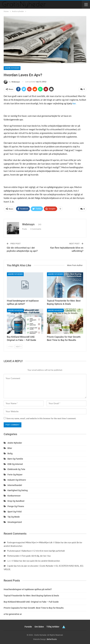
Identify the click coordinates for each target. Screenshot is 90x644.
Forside (28, 627)
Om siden (39, 627)
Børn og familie (15, 459)
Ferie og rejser (15, 475)
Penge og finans (16, 506)
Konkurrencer (14, 496)
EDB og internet (15, 464)
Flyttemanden (13, 556)
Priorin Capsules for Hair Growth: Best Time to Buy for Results (34, 608)
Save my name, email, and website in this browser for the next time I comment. (41, 418)
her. (74, 103)
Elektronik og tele (16, 469)
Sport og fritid (15, 512)
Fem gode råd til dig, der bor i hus (36, 556)
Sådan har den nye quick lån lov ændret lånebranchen (37, 561)
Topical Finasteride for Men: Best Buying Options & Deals (31, 596)
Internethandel (15, 485)
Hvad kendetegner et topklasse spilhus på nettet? (28, 589)
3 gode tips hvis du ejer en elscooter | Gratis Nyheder (30, 566)
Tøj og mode (14, 517)
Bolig (10, 453)
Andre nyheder (12, 68)
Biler (10, 448)
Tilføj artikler (53, 627)
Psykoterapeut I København (19, 551)
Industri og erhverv (17, 480)
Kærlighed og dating (18, 490)
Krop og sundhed (16, 501)
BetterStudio (52, 639)
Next (19, 347)
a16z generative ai (13, 614)
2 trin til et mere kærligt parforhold (49, 551)
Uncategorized (15, 522)
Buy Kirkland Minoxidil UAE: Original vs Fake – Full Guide (31, 602)
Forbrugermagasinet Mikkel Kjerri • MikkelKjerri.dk (30, 542)
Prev (11, 347)
